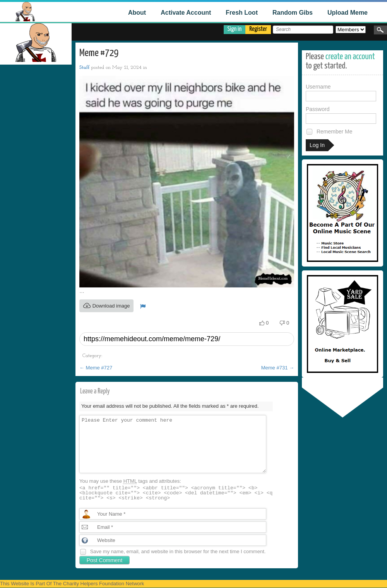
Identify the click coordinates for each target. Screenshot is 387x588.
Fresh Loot (242, 13)
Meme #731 (278, 368)
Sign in (235, 29)
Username (341, 92)
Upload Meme (348, 13)
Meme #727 (96, 368)
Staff (84, 68)
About (137, 13)
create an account (350, 57)
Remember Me (329, 132)
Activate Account (186, 13)
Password (341, 115)
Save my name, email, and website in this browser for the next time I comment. (178, 551)
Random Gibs (293, 13)
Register (258, 29)
